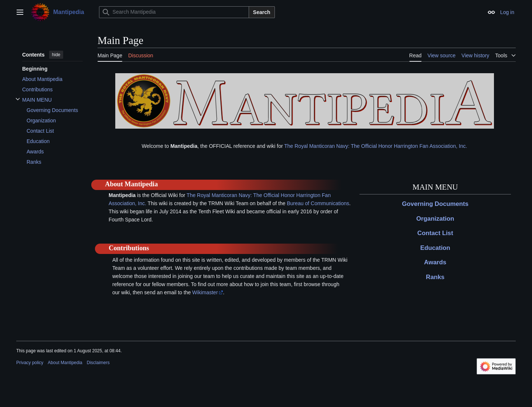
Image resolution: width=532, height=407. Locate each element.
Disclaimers (98, 363)
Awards (435, 262)
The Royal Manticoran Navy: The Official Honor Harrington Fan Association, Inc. (376, 146)
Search (262, 12)
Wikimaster (205, 292)
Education (435, 248)
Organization (435, 219)
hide (56, 55)
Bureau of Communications (318, 203)
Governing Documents (435, 204)
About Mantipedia (65, 363)
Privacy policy (30, 363)
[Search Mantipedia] (174, 12)
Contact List (435, 233)
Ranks (435, 277)
